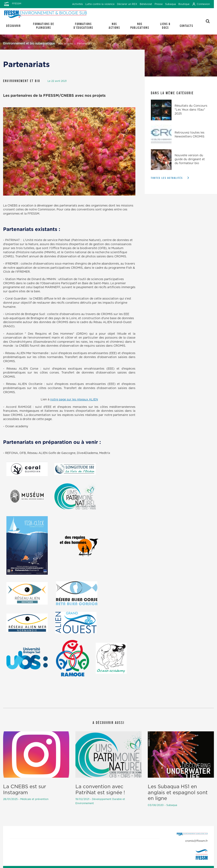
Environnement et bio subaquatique (29, 44)
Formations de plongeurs (44, 26)
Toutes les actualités (167, 178)
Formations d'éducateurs (83, 26)
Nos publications (140, 26)
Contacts (187, 26)
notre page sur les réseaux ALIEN (74, 400)
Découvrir (13, 26)
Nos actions (114, 26)
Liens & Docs (165, 26)
